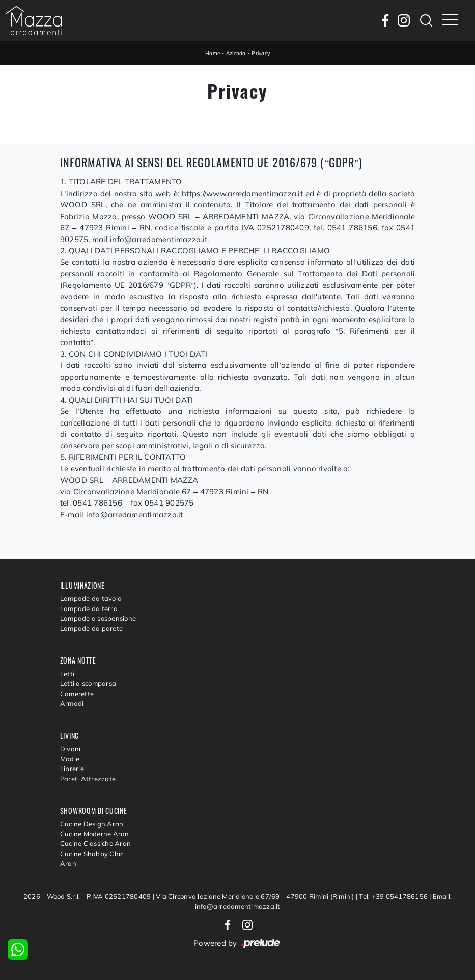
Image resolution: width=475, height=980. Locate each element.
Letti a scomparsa (88, 683)
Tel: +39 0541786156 (394, 896)
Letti (67, 674)
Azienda (236, 53)
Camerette (77, 694)
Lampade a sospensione (98, 618)
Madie (70, 759)
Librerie (72, 769)
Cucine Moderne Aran (95, 834)
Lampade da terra (89, 608)
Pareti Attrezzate (88, 779)
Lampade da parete (91, 628)
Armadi (72, 703)
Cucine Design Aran (92, 824)
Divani (71, 749)
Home (213, 53)
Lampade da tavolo (91, 598)
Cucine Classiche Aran (95, 843)
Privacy (261, 53)
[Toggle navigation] (450, 20)
